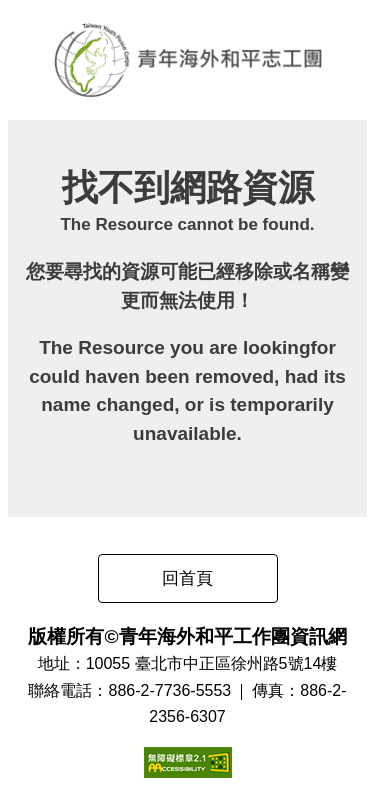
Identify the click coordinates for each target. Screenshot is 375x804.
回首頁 (187, 578)
